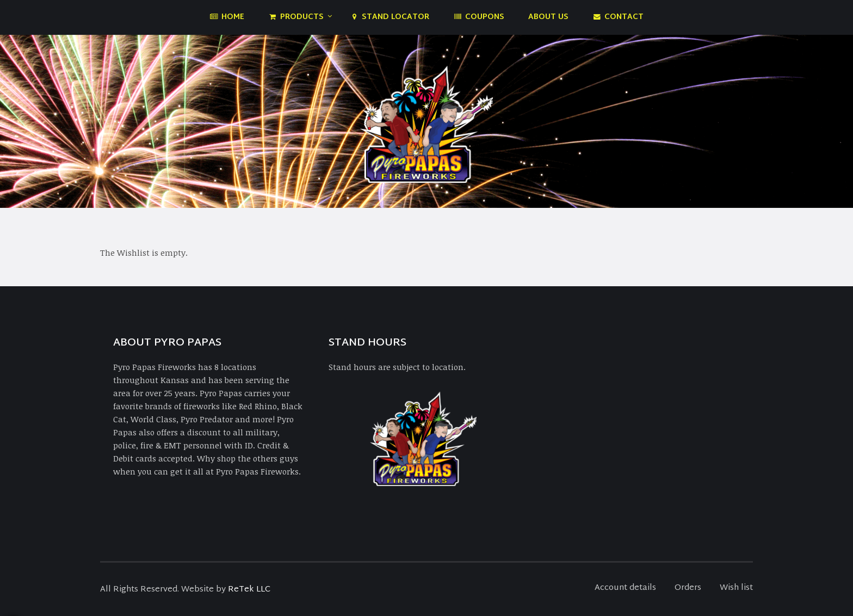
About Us (548, 17)
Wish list (736, 588)
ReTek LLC (249, 590)
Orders (688, 588)
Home (227, 17)
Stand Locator (390, 17)
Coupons (479, 17)
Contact (618, 17)
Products (296, 17)
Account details (625, 588)
